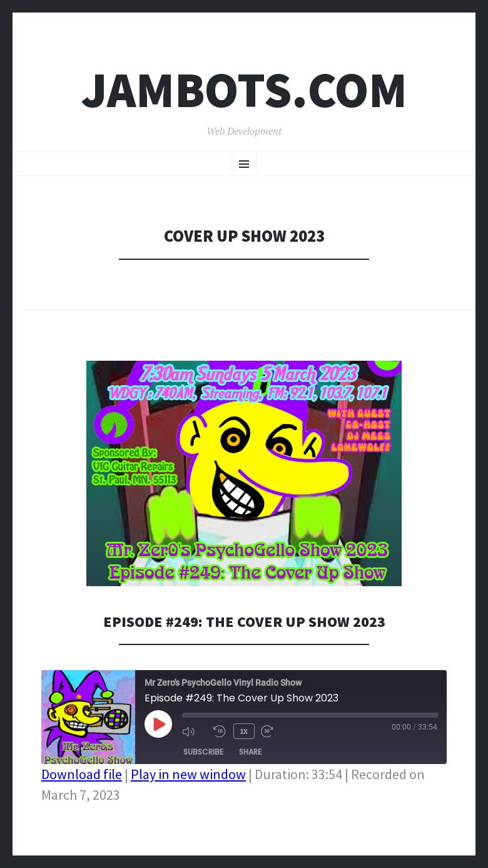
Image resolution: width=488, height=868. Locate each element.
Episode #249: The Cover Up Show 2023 (244, 621)
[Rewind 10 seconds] (220, 730)
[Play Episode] (158, 724)
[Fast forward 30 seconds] (272, 730)
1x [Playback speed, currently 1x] (242, 730)
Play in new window (188, 774)
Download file (82, 774)
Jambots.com (244, 90)
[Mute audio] (195, 730)
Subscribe (203, 750)
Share (250, 750)
